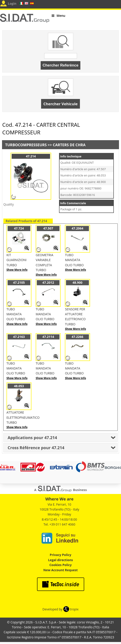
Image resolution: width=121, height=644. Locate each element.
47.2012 (48, 282)
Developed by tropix (60, 609)
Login (12, 3)
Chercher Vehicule (60, 104)
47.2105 (19, 282)
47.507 (48, 228)
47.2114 (48, 337)
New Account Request (60, 570)
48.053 (19, 386)
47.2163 (19, 337)
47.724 (19, 228)
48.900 (77, 282)
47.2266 (77, 337)
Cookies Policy (60, 565)
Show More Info (17, 270)
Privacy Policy (61, 555)
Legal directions (60, 560)
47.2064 (77, 228)
